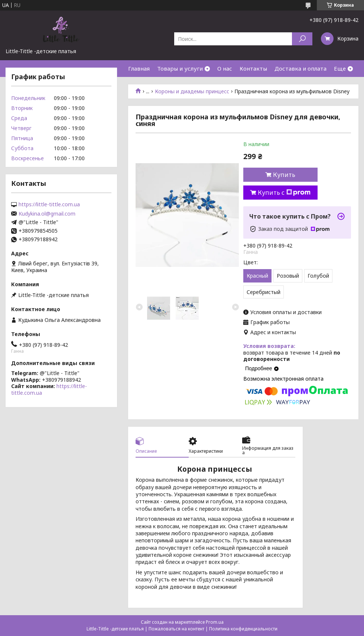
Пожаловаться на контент (176, 629)
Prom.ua (215, 622)
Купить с (284, 193)
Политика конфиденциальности (243, 629)
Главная (139, 68)
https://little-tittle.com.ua (49, 204)
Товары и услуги (180, 68)
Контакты (253, 68)
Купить (284, 175)
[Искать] (302, 39)
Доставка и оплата (300, 68)
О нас (225, 68)
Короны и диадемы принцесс (192, 91)
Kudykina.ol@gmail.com (47, 214)
